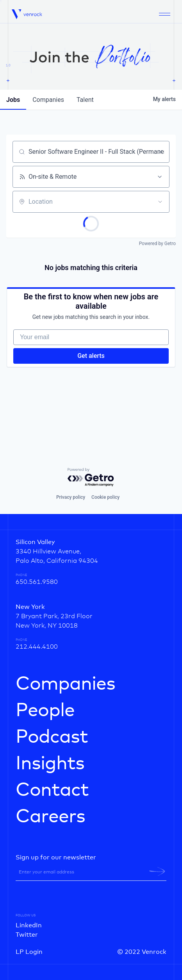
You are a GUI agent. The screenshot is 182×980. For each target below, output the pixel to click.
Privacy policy (71, 497)
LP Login (29, 952)
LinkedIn (29, 925)
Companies (65, 684)
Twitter (27, 935)
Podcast (52, 737)
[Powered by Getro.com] (91, 478)
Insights (50, 764)
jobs (13, 100)
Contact (52, 790)
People (45, 711)
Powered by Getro (157, 244)
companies (48, 100)
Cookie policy (105, 497)
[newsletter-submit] (157, 872)
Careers (50, 817)
